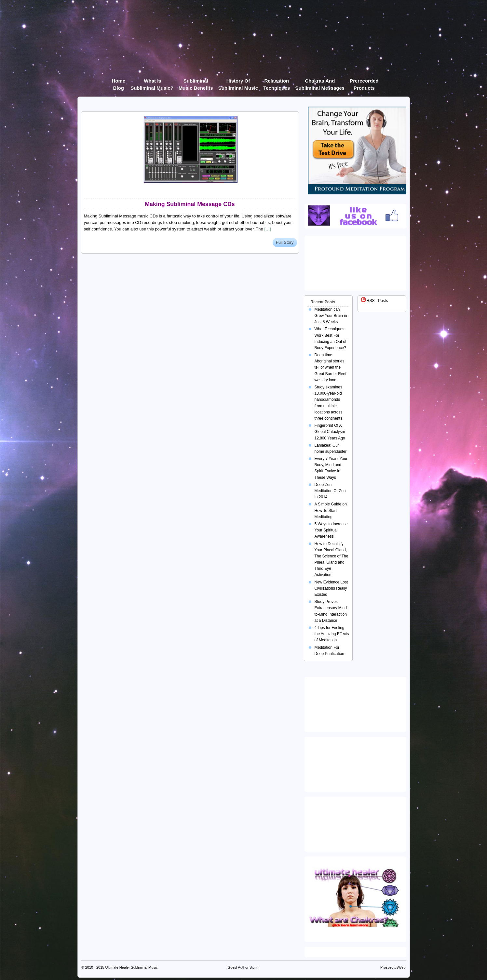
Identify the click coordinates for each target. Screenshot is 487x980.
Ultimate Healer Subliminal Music (131, 967)
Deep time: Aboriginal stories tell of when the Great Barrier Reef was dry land (331, 367)
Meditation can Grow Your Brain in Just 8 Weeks (331, 316)
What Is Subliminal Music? (152, 82)
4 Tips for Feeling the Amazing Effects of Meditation (332, 634)
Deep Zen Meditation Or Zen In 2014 (330, 491)
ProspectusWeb (393, 967)
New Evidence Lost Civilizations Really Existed (331, 588)
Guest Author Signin (244, 967)
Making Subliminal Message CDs (190, 204)
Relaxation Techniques (277, 82)
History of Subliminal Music (238, 82)
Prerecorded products (364, 82)
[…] (267, 229)
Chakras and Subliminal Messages (320, 82)
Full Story (285, 242)
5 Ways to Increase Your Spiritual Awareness (331, 530)
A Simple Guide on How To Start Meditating (331, 510)
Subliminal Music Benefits (196, 82)
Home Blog (118, 82)
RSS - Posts (375, 301)
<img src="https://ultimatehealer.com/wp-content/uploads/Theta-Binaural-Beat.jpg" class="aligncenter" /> (357, 823)
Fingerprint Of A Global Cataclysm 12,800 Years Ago (330, 432)
